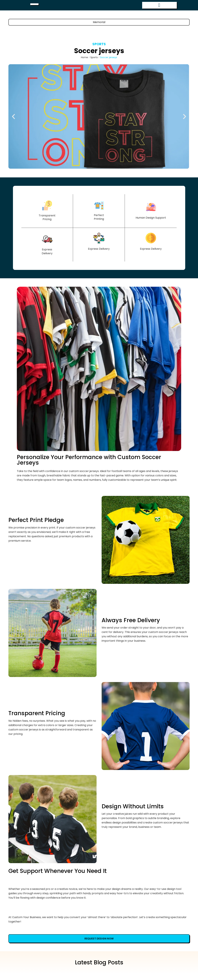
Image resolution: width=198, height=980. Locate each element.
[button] (13, 123)
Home (84, 64)
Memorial (99, 28)
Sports (99, 50)
